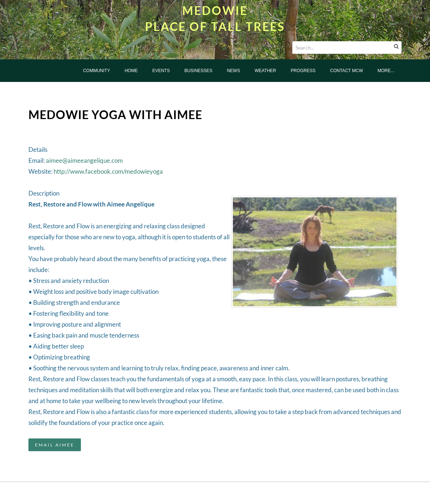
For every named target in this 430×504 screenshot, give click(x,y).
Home (131, 71)
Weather (265, 71)
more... (386, 71)
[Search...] (347, 48)
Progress (303, 71)
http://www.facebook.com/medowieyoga (108, 171)
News (234, 71)
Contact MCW (347, 71)
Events (161, 71)
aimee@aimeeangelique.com (84, 160)
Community (97, 71)
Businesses (198, 71)
